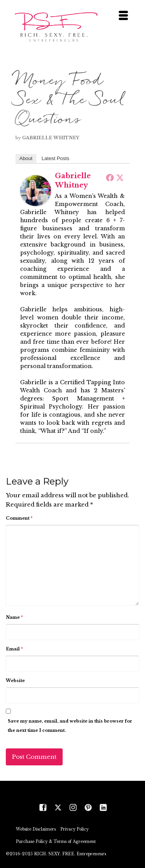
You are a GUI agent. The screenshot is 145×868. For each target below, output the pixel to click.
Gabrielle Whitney (51, 138)
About (26, 158)
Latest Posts (56, 158)
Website (15, 681)
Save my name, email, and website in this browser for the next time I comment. (70, 726)
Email (14, 649)
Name (14, 617)
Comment (19, 518)
